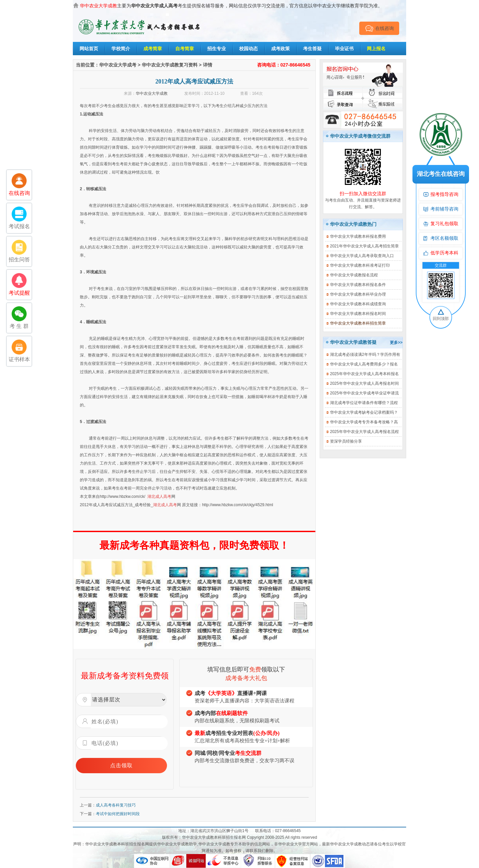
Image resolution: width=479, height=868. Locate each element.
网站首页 (89, 49)
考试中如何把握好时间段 (118, 814)
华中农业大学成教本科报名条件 (358, 285)
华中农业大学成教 (152, 93)
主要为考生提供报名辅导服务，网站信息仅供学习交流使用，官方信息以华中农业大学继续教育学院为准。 (231, 6)
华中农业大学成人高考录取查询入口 (362, 256)
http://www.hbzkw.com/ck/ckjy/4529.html (237, 505)
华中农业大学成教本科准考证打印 (360, 265)
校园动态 (248, 49)
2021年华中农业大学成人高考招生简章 (364, 246)
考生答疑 (312, 49)
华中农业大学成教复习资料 (170, 65)
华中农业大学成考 (118, 65)
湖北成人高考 (159, 497)
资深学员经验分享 (346, 441)
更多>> (396, 343)
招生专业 (217, 49)
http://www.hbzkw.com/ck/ (123, 497)
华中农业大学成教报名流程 (354, 275)
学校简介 (121, 49)
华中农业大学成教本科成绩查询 (358, 304)
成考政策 (280, 49)
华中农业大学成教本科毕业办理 (358, 294)
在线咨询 (379, 28)
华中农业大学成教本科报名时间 (358, 314)
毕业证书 (344, 49)
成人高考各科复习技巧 (116, 805)
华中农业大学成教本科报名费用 (358, 236)
